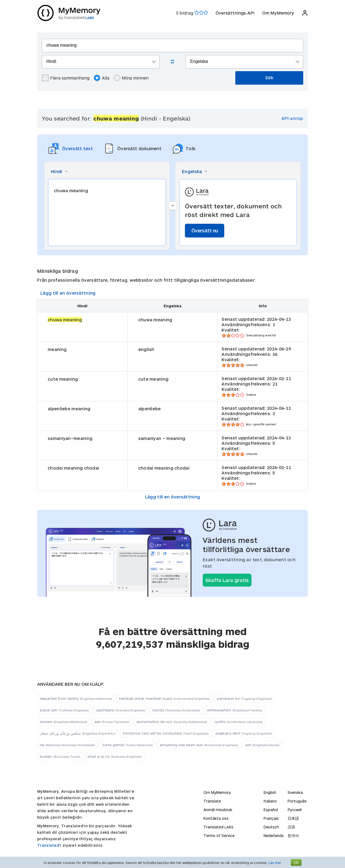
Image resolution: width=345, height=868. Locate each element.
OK (296, 862)
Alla (102, 78)
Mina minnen (131, 78)
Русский (295, 810)
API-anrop (292, 118)
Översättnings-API (235, 13)
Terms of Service (219, 836)
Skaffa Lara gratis (227, 580)
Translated (48, 845)
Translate (212, 801)
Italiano (270, 801)
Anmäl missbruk (218, 810)
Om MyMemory (278, 13)
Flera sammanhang (66, 78)
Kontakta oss (216, 818)
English (270, 792)
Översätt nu (205, 230)
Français (271, 818)
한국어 (293, 836)
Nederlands (274, 836)
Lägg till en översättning (68, 293)
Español (271, 810)
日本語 (293, 818)
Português (297, 801)
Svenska (295, 792)
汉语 (291, 827)
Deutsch (271, 827)
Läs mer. (275, 863)
